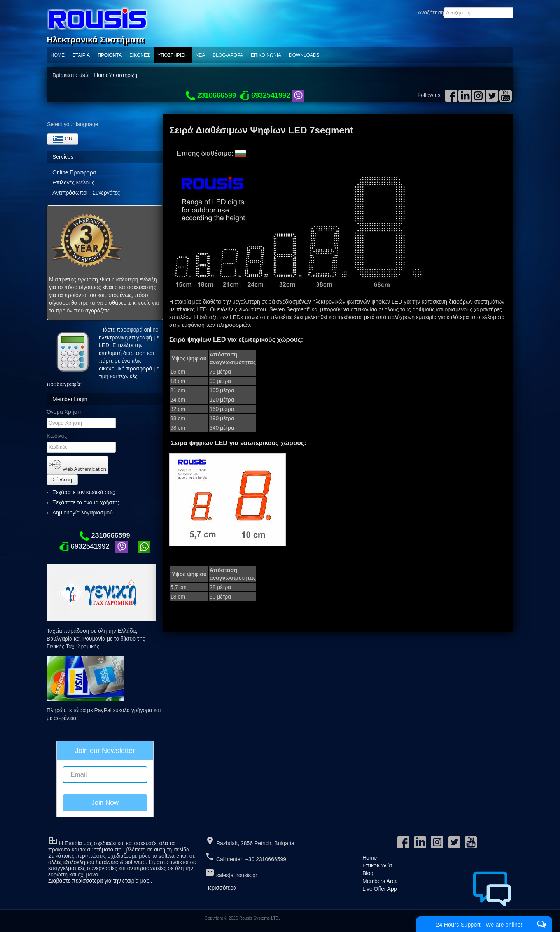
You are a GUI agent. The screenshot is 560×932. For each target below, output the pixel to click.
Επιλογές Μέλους (73, 183)
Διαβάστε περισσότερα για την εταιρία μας (99, 881)
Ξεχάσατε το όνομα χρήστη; (86, 502)
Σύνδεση (62, 480)
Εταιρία (81, 55)
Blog (368, 873)
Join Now (105, 803)
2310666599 (105, 535)
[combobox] (479, 13)
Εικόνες (140, 55)
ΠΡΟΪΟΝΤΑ (110, 55)
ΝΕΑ (200, 55)
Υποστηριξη (172, 55)
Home (58, 55)
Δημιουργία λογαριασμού (86, 513)
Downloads (304, 55)
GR (63, 139)
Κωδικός (57, 436)
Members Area (380, 881)
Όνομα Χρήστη (65, 412)
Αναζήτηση (431, 12)
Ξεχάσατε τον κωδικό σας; (84, 492)
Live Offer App (380, 889)
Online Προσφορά (74, 172)
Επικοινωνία (266, 55)
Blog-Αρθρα (228, 55)
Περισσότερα (221, 888)
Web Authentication (77, 465)
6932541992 (85, 546)
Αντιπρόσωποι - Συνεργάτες (86, 193)
